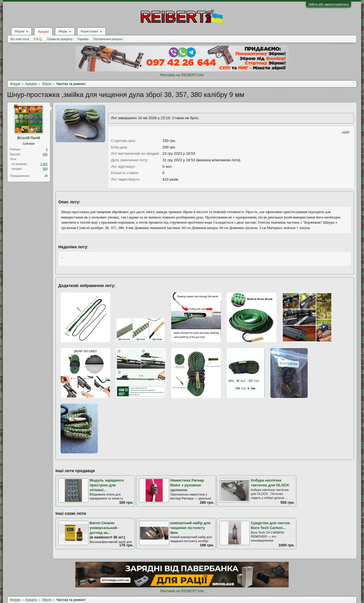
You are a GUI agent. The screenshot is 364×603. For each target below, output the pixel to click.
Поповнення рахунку (108, 39)
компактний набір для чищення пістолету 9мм (191, 528)
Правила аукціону (60, 39)
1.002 (44, 164)
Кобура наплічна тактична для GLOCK (270, 483)
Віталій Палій (29, 138)
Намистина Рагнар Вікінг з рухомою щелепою (187, 485)
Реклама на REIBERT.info (182, 75)
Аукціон (43, 32)
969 (45, 169)
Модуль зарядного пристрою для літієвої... (107, 485)
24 (46, 176)
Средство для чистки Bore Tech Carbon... (270, 525)
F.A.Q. (38, 39)
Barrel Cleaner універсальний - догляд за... (104, 528)
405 (45, 154)
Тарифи (83, 39)
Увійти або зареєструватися (328, 4)
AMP (346, 132)
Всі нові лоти (20, 39)
